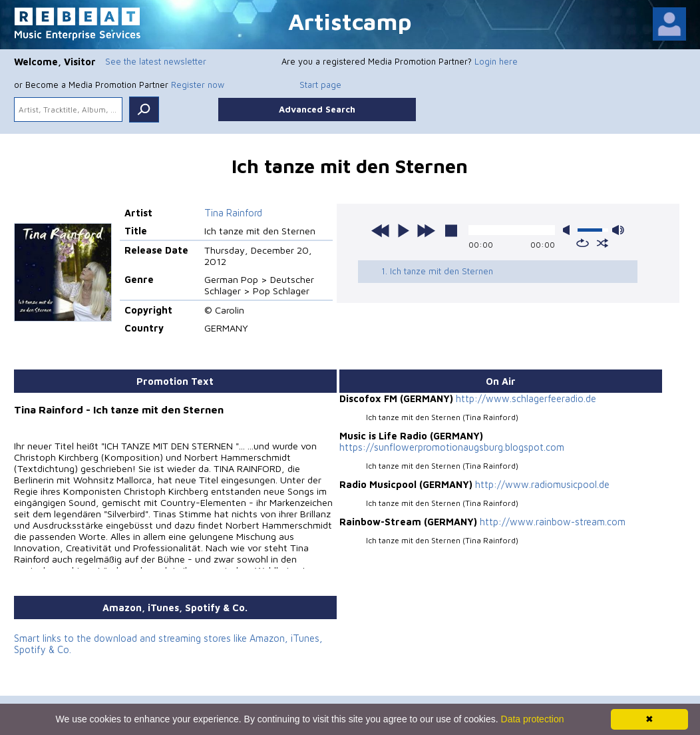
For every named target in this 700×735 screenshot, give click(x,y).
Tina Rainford (233, 213)
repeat (583, 243)
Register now (198, 85)
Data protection (533, 719)
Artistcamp (350, 21)
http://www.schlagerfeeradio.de (525, 398)
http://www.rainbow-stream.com (552, 522)
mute (569, 230)
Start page (320, 85)
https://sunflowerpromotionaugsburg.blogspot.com (451, 447)
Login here (496, 61)
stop (451, 230)
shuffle (603, 243)
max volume (618, 230)
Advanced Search (317, 109)
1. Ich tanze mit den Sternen (437, 271)
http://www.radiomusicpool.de (541, 484)
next (426, 230)
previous (381, 230)
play (403, 230)
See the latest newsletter (156, 61)
